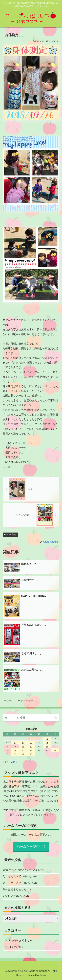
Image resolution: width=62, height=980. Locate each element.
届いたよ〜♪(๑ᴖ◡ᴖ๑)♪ (16, 896)
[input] (31, 718)
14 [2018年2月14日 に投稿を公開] (31, 746)
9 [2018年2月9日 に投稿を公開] (47, 742)
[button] (56, 718)
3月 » (14, 762)
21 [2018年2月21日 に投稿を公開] (31, 750)
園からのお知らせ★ (20, 940)
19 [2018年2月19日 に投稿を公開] (15, 750)
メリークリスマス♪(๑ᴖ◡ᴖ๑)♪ (20, 883)
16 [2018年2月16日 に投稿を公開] (47, 746)
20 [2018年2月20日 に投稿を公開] (23, 750)
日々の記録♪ (10, 535)
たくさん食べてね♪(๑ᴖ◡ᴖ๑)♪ (20, 876)
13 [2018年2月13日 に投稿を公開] (23, 746)
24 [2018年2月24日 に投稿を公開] (55, 750)
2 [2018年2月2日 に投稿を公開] (47, 739)
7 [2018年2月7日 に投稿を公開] (31, 742)
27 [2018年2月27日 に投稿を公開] (23, 754)
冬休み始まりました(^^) (17, 889)
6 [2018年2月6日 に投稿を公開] (23, 742)
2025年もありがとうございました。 (24, 870)
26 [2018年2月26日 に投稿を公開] (15, 754)
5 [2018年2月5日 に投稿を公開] (15, 742)
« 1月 (6, 762)
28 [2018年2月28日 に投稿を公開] (31, 754)
